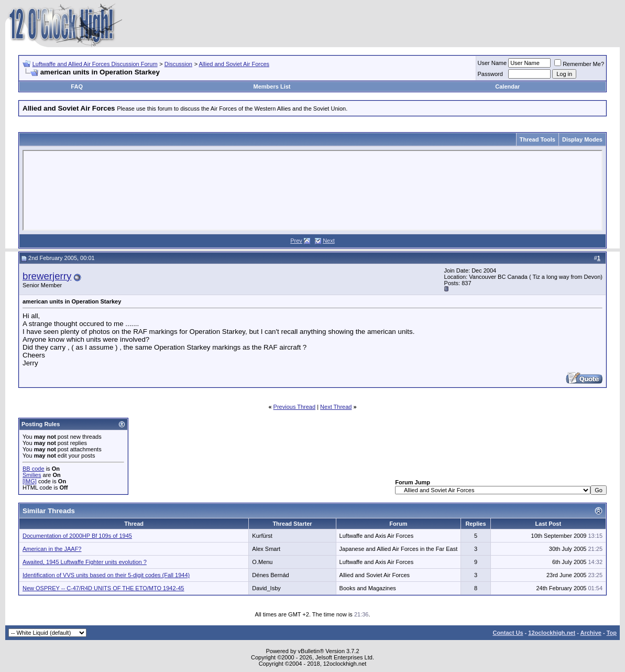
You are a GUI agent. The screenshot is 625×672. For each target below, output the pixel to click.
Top (612, 633)
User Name (492, 63)
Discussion (178, 64)
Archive (591, 633)
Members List (272, 86)
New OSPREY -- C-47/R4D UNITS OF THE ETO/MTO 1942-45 (103, 588)
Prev (296, 241)
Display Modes (582, 139)
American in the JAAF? (52, 549)
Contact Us (508, 633)
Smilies (32, 475)
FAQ (77, 86)
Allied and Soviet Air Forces (234, 64)
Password (490, 74)
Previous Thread (295, 407)
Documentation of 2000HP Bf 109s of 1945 (77, 536)
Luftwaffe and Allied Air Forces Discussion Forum (95, 64)
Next (329, 241)
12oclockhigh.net (552, 633)
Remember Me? (579, 64)
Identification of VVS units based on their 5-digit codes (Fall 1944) (106, 575)
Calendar (507, 86)
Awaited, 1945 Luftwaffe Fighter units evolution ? (85, 562)
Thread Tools (538, 139)
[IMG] (30, 481)
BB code (34, 469)
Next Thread (336, 407)
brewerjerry (47, 276)
